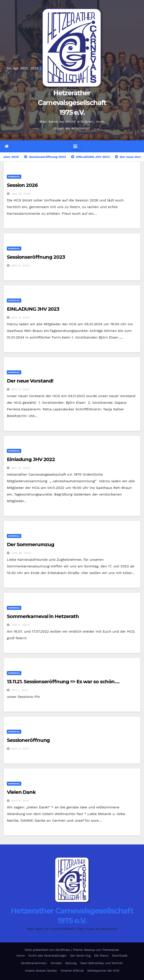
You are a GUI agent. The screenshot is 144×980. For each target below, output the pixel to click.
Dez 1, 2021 (20, 690)
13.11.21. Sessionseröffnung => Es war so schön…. (63, 682)
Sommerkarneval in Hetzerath (43, 616)
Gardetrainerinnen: (34, 963)
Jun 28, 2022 (21, 553)
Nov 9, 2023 (20, 266)
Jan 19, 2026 (21, 194)
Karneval (14, 177)
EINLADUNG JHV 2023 (33, 309)
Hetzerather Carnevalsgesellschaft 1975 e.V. (72, 103)
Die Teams (101, 956)
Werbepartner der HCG (103, 971)
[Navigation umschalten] (75, 146)
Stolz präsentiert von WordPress (48, 950)
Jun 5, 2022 (20, 625)
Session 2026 (22, 185)
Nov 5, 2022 (20, 389)
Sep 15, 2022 (21, 468)
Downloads (120, 956)
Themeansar (111, 950)
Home (20, 956)
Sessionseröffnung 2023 (36, 257)
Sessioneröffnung (28, 740)
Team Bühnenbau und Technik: (102, 963)
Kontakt (56, 963)
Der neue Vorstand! (30, 381)
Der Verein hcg (80, 956)
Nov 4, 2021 (20, 749)
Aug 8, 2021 (20, 801)
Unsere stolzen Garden (41, 971)
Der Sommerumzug (31, 545)
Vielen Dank (21, 792)
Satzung (71, 963)
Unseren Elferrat (72, 971)
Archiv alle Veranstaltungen (47, 956)
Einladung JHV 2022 (31, 459)
